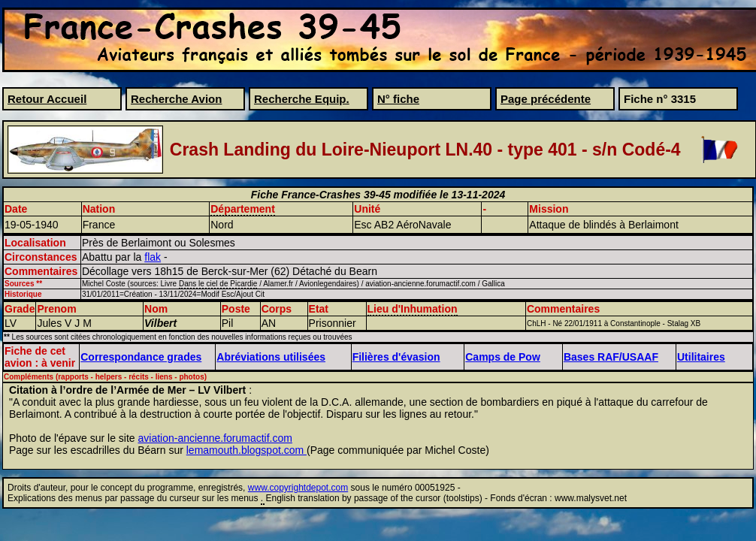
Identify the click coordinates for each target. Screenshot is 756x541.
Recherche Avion (176, 99)
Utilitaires (701, 357)
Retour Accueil (47, 99)
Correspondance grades (141, 357)
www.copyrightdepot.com (298, 488)
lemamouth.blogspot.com (246, 450)
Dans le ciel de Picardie (218, 284)
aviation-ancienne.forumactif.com (215, 438)
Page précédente (546, 99)
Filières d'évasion (396, 357)
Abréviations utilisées (271, 357)
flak (153, 257)
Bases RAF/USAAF (611, 357)
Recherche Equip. (302, 99)
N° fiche (398, 99)
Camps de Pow (503, 357)
